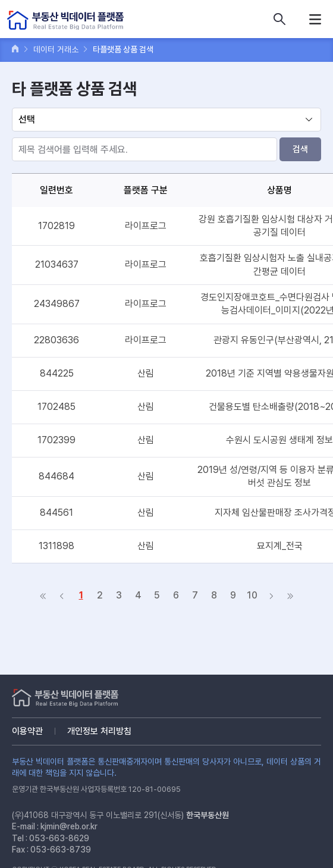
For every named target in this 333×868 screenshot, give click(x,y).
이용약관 (27, 731)
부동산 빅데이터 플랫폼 (65, 21)
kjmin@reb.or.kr (69, 826)
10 (252, 595)
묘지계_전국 (280, 546)
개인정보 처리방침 (99, 731)
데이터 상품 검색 (279, 19)
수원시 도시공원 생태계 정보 (279, 440)
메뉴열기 (315, 19)
